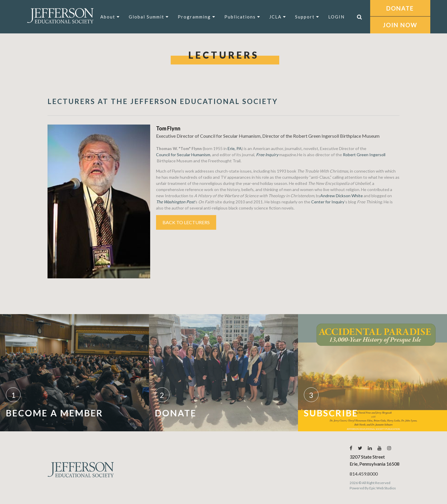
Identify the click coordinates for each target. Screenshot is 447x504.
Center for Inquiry (328, 202)
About (110, 17)
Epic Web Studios (383, 488)
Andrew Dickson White (342, 196)
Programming (197, 17)
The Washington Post (175, 202)
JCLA (278, 17)
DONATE (400, 8)
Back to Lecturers (186, 222)
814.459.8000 (364, 474)
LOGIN (336, 17)
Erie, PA (235, 148)
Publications (242, 17)
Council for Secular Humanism (183, 155)
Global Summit (149, 17)
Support (307, 17)
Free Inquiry (267, 155)
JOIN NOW (400, 25)
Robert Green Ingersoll (364, 155)
